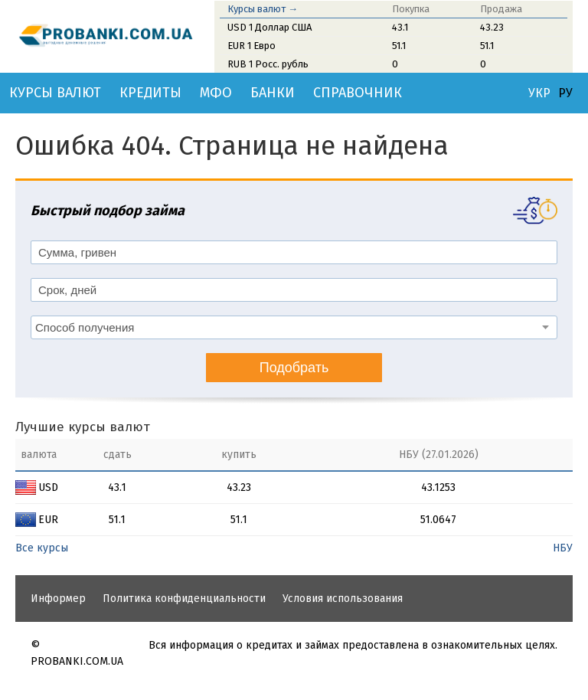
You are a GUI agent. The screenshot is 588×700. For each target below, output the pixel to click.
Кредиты (150, 93)
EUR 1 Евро (252, 46)
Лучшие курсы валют (83, 427)
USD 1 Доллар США (269, 27)
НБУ (563, 548)
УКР (539, 93)
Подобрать (294, 368)
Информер (58, 599)
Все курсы (42, 548)
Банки (273, 93)
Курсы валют (55, 93)
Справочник (358, 93)
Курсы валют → (263, 9)
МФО (216, 93)
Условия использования (343, 599)
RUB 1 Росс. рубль (268, 64)
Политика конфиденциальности (184, 599)
